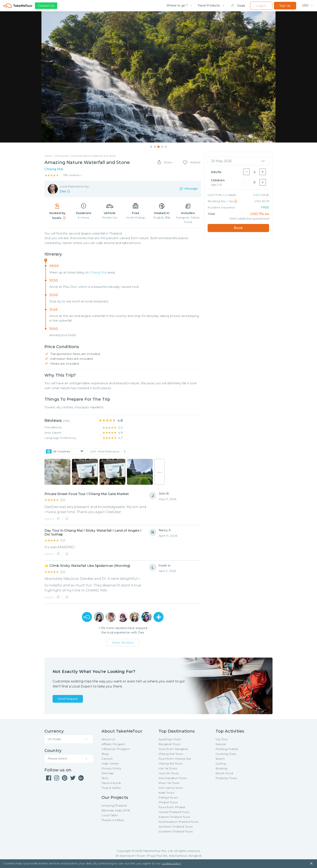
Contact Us (46, 6)
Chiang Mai (98, 272)
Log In (261, 6)
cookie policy (171, 864)
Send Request (68, 699)
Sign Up (285, 6)
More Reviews (123, 643)
